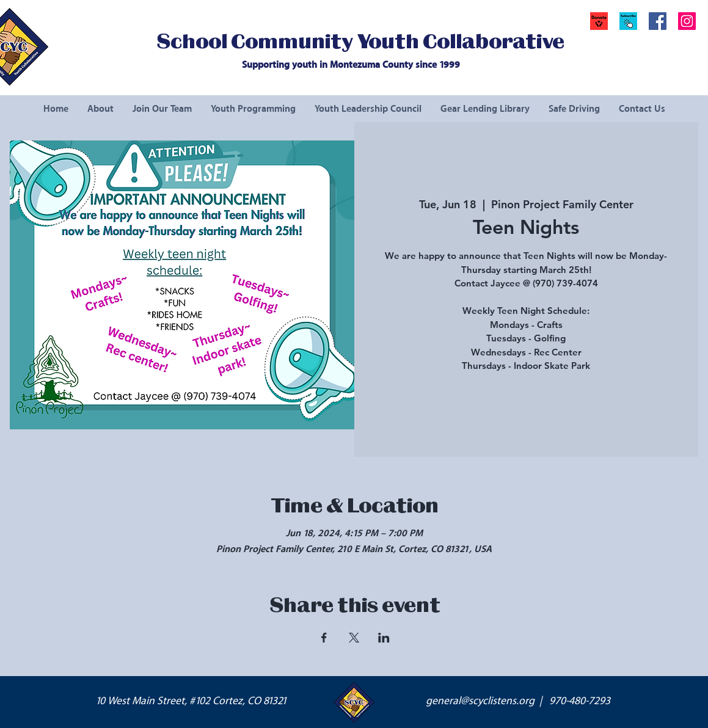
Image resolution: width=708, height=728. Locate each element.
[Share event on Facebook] (324, 638)
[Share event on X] (354, 638)
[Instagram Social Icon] (687, 21)
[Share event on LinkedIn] (384, 638)
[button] (628, 21)
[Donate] (599, 21)
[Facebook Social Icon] (658, 21)
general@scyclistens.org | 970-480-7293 (518, 701)
